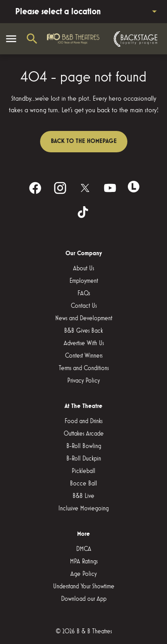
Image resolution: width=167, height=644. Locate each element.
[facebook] (35, 188)
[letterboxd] (134, 187)
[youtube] (110, 188)
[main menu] (11, 39)
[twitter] (85, 188)
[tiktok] (84, 213)
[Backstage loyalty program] (134, 39)
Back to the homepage (84, 141)
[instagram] (60, 188)
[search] (32, 39)
